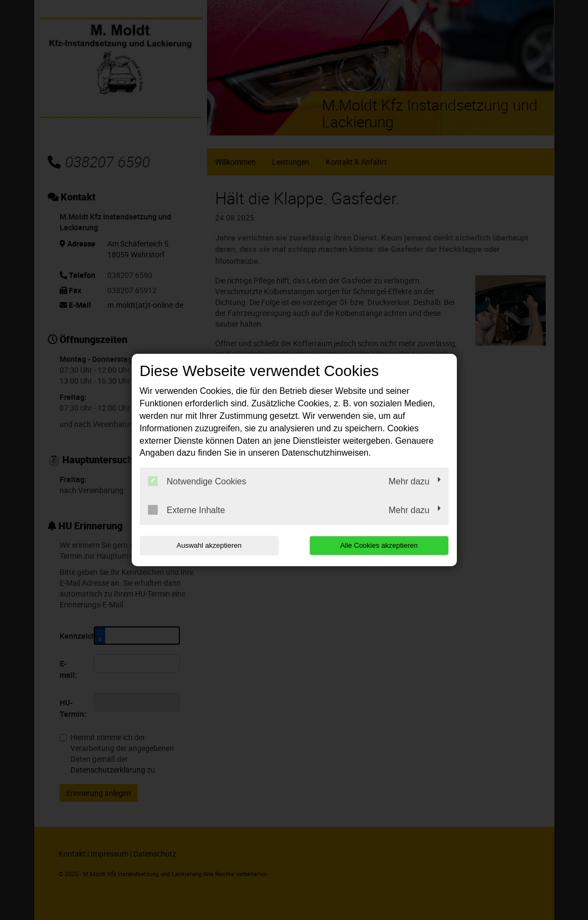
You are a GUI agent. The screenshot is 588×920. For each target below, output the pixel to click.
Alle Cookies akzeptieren (379, 545)
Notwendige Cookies (197, 481)
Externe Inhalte (187, 510)
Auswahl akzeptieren (209, 545)
